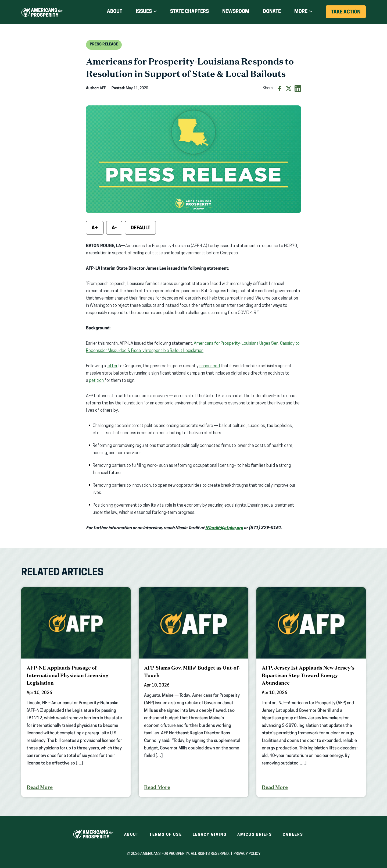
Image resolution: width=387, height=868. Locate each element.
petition (97, 381)
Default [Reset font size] (140, 228)
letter (112, 366)
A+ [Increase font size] (95, 228)
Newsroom (236, 12)
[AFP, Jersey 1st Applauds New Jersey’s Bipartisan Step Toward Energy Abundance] (311, 692)
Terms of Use (166, 835)
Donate (272, 12)
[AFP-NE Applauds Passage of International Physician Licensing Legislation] (76, 692)
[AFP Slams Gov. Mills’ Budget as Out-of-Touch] (193, 692)
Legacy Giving (210, 835)
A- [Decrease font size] (114, 228)
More (301, 12)
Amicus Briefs (255, 835)
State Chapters (189, 12)
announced (210, 366)
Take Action (348, 14)
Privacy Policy (247, 854)
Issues (144, 12)
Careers (293, 835)
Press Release (104, 45)
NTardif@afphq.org (224, 528)
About (115, 12)
